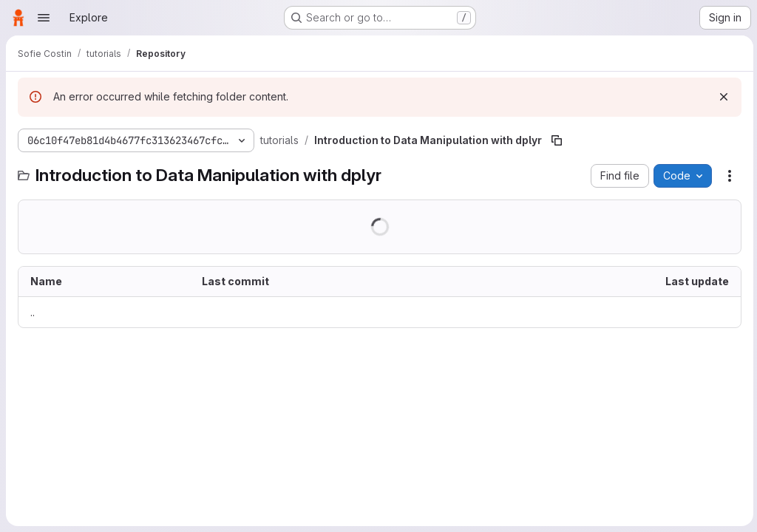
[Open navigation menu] (44, 18)
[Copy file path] (557, 140)
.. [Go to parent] (33, 312)
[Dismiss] (722, 97)
